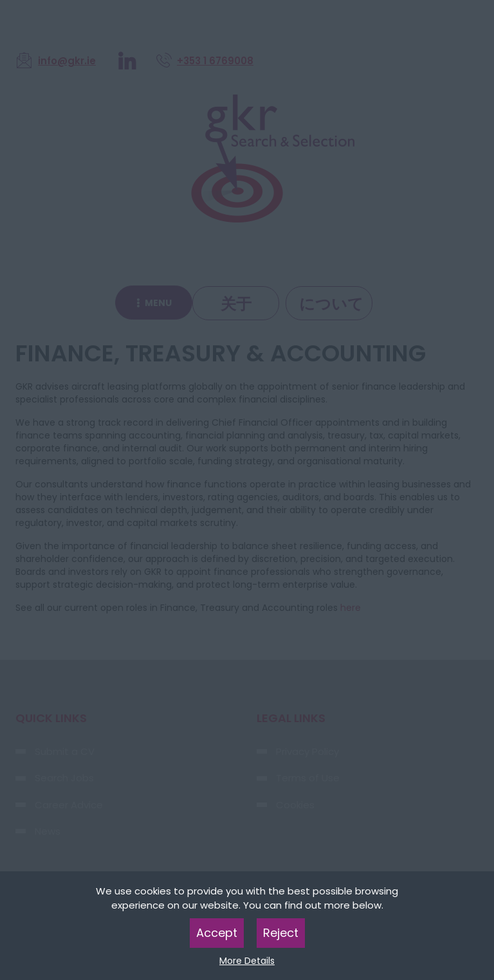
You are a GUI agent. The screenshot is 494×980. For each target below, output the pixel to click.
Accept (217, 933)
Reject (281, 933)
